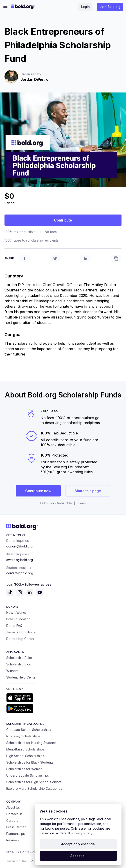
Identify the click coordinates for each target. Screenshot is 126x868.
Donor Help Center (20, 639)
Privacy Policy (82, 833)
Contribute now (38, 491)
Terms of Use (16, 861)
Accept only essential (78, 844)
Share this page (88, 491)
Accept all (78, 856)
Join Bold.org (110, 7)
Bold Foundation (18, 619)
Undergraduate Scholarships (28, 775)
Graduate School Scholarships (29, 730)
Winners (12, 671)
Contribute (63, 220)
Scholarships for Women (24, 769)
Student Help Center (21, 677)
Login (85, 7)
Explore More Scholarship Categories (34, 788)
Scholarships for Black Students (30, 762)
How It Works (16, 613)
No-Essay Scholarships (23, 736)
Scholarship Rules (19, 658)
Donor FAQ (14, 626)
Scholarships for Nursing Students (31, 743)
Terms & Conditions (21, 632)
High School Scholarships (25, 756)
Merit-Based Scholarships (25, 749)
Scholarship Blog (19, 664)
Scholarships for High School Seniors (34, 782)
